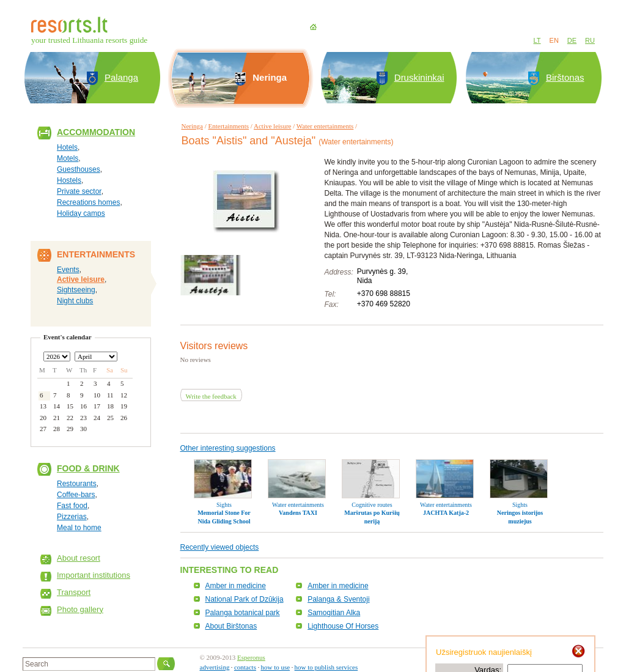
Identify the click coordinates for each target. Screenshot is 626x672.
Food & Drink (88, 468)
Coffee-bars (76, 495)
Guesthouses (79, 169)
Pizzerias (72, 517)
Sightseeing (76, 290)
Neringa (192, 126)
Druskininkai (419, 77)
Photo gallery (80, 609)
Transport (74, 592)
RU (590, 40)
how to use (275, 667)
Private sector (79, 191)
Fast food (72, 506)
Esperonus (251, 657)
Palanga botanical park (243, 613)
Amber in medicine (236, 586)
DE (572, 40)
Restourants (77, 484)
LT (537, 40)
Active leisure (81, 279)
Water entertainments (325, 126)
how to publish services (326, 667)
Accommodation (96, 132)
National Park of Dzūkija (245, 599)
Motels (68, 158)
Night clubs (75, 301)
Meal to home (79, 528)
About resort (79, 558)
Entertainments (229, 126)
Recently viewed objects (220, 547)
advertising (215, 667)
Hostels (69, 180)
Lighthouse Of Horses (343, 626)
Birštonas (565, 77)
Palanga (121, 77)
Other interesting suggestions (228, 448)
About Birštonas (231, 626)
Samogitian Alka (334, 613)
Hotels (67, 147)
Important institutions (94, 575)
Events (68, 270)
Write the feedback (211, 396)
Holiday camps (81, 213)
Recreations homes (88, 202)
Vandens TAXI (298, 513)
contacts (245, 667)
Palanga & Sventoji (338, 599)
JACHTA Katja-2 (446, 513)
